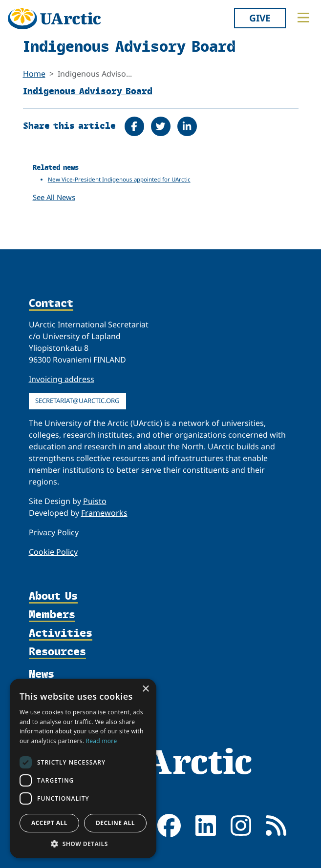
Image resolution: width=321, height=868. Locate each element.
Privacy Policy (54, 532)
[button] (83, 844)
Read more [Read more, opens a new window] (102, 741)
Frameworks (104, 513)
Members (52, 615)
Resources (57, 652)
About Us (53, 596)
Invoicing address (62, 379)
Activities (61, 633)
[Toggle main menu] (303, 18)
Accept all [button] (49, 823)
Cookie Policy (53, 552)
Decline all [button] (115, 823)
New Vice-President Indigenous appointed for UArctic (119, 179)
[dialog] (83, 768)
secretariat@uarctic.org (77, 401)
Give (260, 18)
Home (34, 74)
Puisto (95, 501)
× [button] (145, 689)
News (42, 674)
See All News (54, 197)
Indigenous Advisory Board (88, 91)
